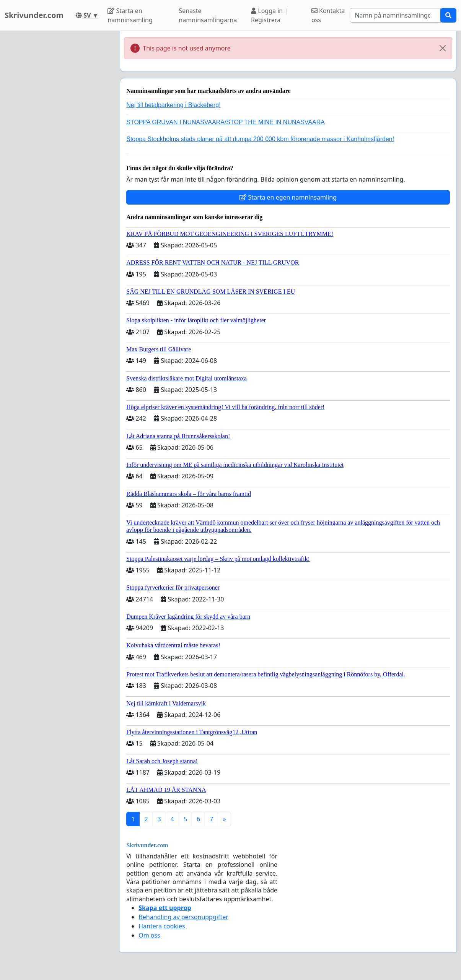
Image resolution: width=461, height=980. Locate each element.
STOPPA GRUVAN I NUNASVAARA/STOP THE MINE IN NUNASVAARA (226, 122)
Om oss (149, 935)
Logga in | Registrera (269, 15)
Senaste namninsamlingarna (208, 15)
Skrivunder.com (34, 15)
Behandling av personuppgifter (183, 917)
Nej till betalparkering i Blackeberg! (173, 105)
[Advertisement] (58, 146)
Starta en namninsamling (130, 15)
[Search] (395, 15)
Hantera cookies (162, 926)
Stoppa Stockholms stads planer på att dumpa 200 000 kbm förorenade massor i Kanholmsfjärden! (260, 139)
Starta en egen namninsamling (288, 197)
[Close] (443, 48)
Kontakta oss (328, 15)
